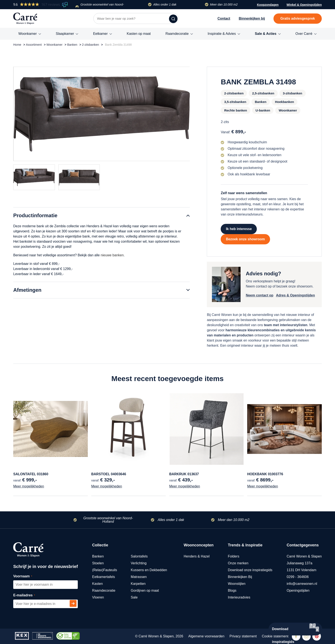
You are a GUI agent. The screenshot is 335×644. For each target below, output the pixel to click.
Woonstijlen (237, 584)
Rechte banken (236, 110)
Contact (224, 18)
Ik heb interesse (239, 229)
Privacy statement (243, 636)
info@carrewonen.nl (302, 584)
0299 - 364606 (298, 577)
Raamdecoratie (177, 34)
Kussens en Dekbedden (149, 570)
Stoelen (98, 563)
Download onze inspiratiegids (250, 570)
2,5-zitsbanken (263, 93)
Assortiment (34, 45)
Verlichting (139, 563)
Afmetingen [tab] (27, 290)
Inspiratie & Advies (222, 34)
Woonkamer (28, 34)
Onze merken (238, 563)
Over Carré (304, 34)
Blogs (232, 590)
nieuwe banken (112, 255)
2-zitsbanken (90, 45)
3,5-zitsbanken (235, 102)
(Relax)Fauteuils (104, 570)
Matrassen (139, 577)
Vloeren (98, 597)
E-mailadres (29, 595)
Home (17, 45)
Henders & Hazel (197, 556)
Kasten (97, 584)
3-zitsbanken (293, 93)
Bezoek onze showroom (245, 239)
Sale (134, 597)
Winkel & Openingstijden (304, 5)
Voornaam (27, 576)
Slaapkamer (65, 34)
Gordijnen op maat (145, 590)
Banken (72, 45)
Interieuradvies (239, 597)
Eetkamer (100, 34)
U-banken (263, 110)
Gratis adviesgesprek (298, 18)
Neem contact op (259, 295)
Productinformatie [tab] (35, 215)
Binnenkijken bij (252, 18)
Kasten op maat (139, 34)
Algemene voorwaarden (206, 636)
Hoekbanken (284, 102)
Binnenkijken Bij (240, 577)
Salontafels (139, 556)
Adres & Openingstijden (295, 295)
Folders (234, 556)
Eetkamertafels (104, 577)
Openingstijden (298, 590)
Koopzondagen (268, 5)
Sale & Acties (266, 34)
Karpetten (138, 584)
